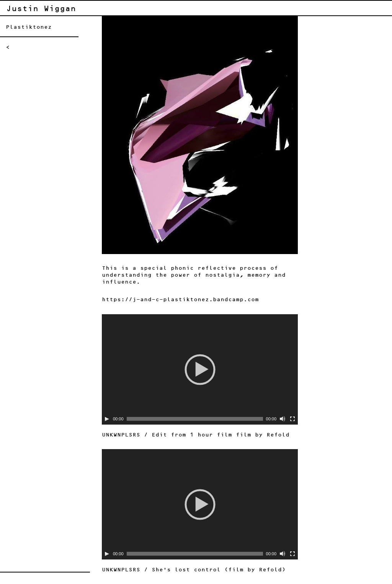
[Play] (107, 419)
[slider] (195, 419)
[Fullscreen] (292, 419)
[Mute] (283, 419)
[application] (200, 369)
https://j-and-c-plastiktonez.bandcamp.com (180, 299)
